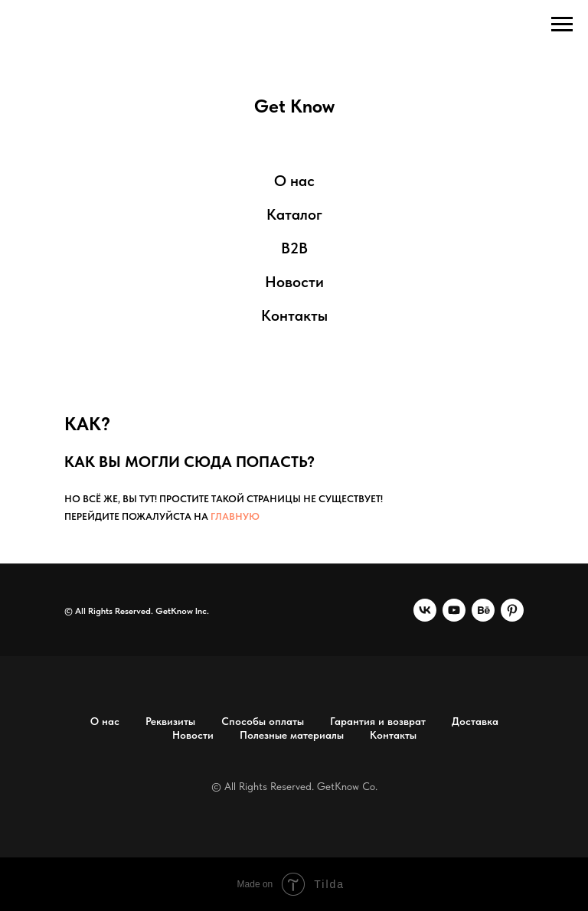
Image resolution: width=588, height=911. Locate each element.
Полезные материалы (292, 735)
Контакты (294, 315)
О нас (294, 181)
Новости (294, 282)
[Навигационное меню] (562, 24)
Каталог (294, 214)
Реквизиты (170, 721)
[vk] (425, 610)
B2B (294, 248)
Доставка (475, 721)
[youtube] (454, 610)
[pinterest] (512, 610)
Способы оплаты (263, 721)
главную (235, 516)
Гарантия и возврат (378, 721)
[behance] (483, 610)
